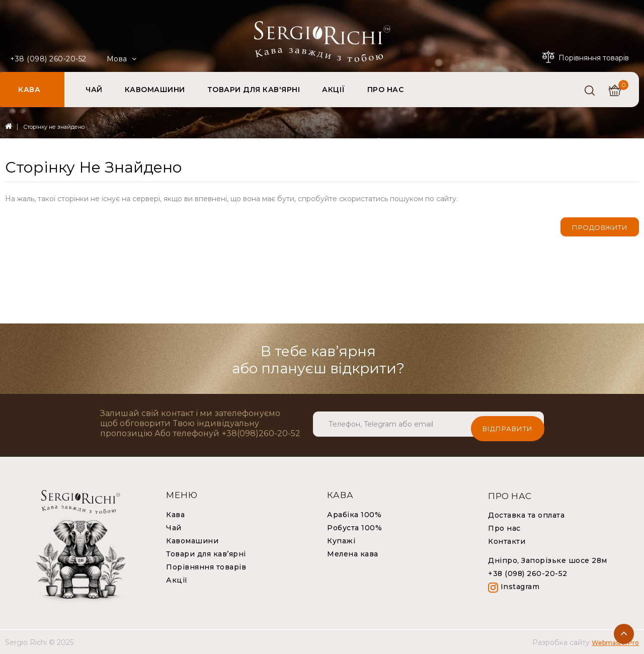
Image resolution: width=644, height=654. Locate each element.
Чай (174, 527)
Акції (177, 580)
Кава (175, 514)
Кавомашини (192, 540)
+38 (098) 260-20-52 (48, 59)
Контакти (507, 541)
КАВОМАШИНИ (155, 90)
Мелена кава (353, 553)
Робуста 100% (354, 527)
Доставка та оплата (526, 515)
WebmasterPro (615, 642)
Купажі (341, 540)
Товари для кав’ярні (206, 553)
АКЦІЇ (334, 90)
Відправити (508, 424)
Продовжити (600, 227)
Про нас (504, 528)
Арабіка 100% (354, 514)
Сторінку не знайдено (54, 127)
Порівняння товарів (206, 566)
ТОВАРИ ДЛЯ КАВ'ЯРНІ (254, 90)
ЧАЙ (94, 90)
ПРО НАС (386, 90)
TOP (624, 634)
